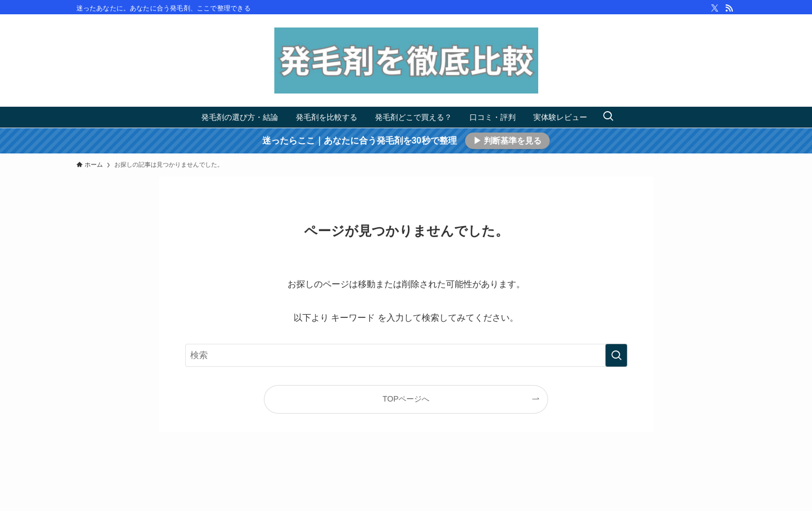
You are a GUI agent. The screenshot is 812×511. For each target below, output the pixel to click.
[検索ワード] (406, 355)
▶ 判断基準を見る (507, 141)
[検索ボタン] (608, 117)
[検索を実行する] (616, 355)
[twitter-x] (715, 8)
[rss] (729, 8)
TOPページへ (406, 399)
